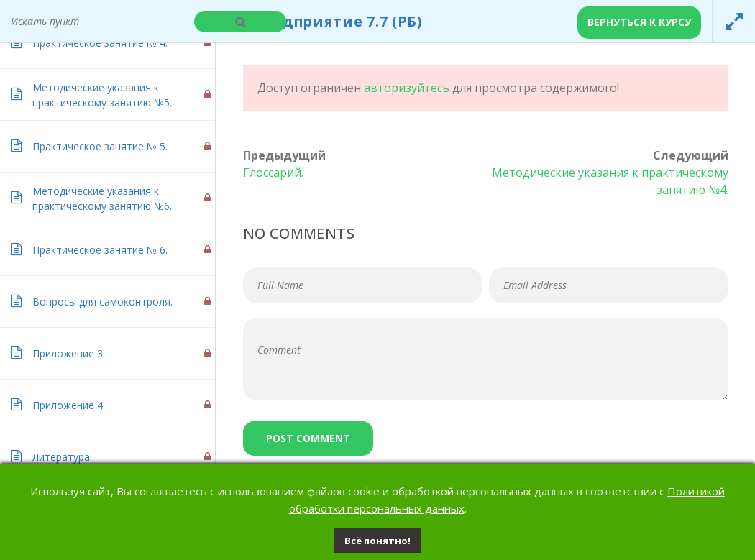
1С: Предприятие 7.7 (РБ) (325, 21)
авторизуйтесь (407, 88)
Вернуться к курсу (639, 22)
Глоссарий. (273, 173)
